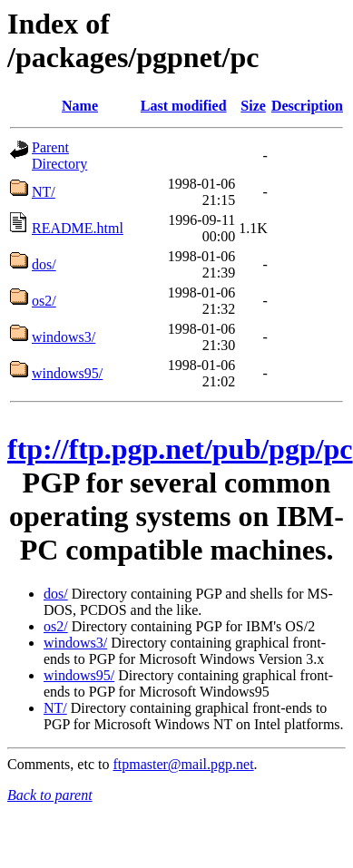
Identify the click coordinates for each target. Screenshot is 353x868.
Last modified (184, 106)
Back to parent (50, 795)
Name (80, 106)
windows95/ (67, 373)
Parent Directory (59, 156)
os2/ (44, 301)
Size (253, 106)
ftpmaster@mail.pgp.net (183, 764)
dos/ (44, 264)
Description (307, 106)
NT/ (44, 192)
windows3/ (64, 337)
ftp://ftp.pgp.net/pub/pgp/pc (180, 449)
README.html (78, 228)
